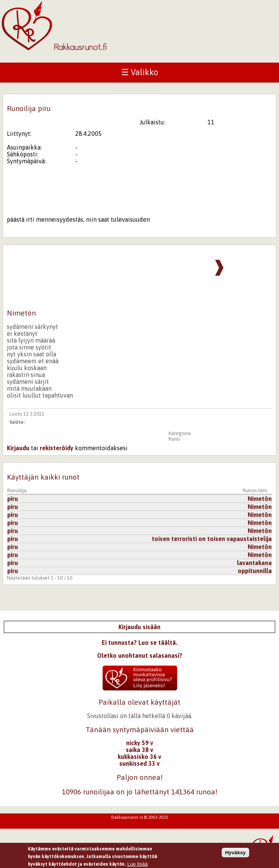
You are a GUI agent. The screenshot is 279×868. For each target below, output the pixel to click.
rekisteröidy (57, 448)
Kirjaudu (18, 448)
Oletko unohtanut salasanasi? (140, 655)
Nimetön (260, 499)
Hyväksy (235, 854)
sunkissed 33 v (139, 763)
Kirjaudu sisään (139, 627)
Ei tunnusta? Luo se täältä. (139, 643)
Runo (174, 439)
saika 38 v (139, 750)
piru (13, 499)
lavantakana (254, 563)
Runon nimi (255, 490)
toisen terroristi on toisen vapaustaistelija (212, 539)
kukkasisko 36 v (139, 757)
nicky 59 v (140, 743)
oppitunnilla (255, 571)
